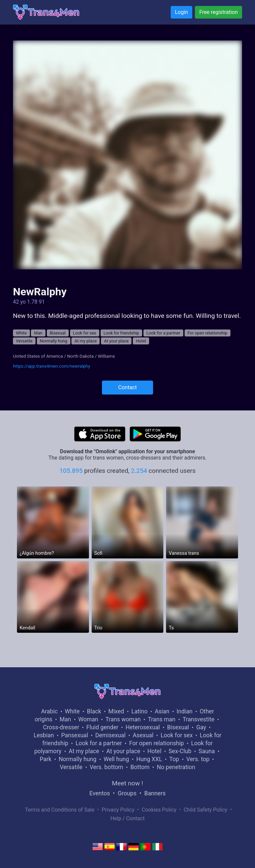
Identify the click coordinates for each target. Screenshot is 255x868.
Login (181, 12)
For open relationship (208, 333)
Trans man (162, 719)
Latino (139, 711)
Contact (127, 387)
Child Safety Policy (206, 810)
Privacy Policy (118, 810)
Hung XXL (149, 759)
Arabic (49, 711)
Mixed (116, 711)
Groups (127, 793)
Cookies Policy (159, 810)
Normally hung (54, 341)
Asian (162, 711)
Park (45, 759)
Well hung (116, 759)
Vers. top (198, 759)
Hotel (141, 341)
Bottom (140, 767)
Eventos (100, 793)
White (21, 333)
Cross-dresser (61, 727)
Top (174, 759)
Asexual (143, 735)
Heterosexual (143, 727)
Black (94, 711)
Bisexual (58, 333)
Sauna (207, 751)
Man (38, 333)
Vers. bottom (106, 767)
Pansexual (75, 735)
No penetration (176, 767)
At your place (116, 341)
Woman (88, 719)
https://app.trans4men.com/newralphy (52, 366)
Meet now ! (127, 783)
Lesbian (44, 735)
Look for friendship (121, 333)
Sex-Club (180, 751)
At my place (85, 341)
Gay (201, 727)
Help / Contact (127, 818)
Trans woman (123, 719)
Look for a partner (163, 333)
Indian (185, 711)
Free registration (218, 12)
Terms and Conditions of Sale (60, 810)
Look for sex (85, 333)
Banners (155, 793)
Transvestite (199, 719)
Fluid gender (102, 727)
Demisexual (110, 735)
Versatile (24, 341)
